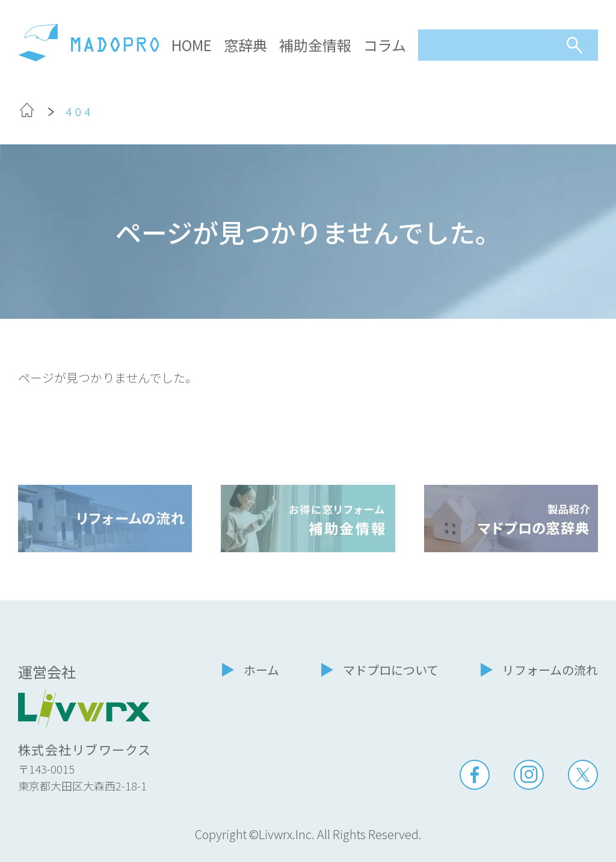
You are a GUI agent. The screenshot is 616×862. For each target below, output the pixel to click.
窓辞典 (245, 45)
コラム (385, 45)
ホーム (261, 670)
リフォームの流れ (550, 670)
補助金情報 (315, 45)
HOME (192, 45)
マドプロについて (391, 670)
